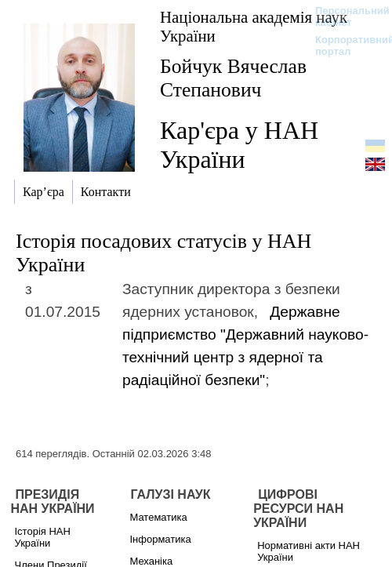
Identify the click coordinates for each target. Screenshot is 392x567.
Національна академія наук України (254, 26)
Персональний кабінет (345, 16)
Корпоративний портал (345, 45)
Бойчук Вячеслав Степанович (233, 78)
